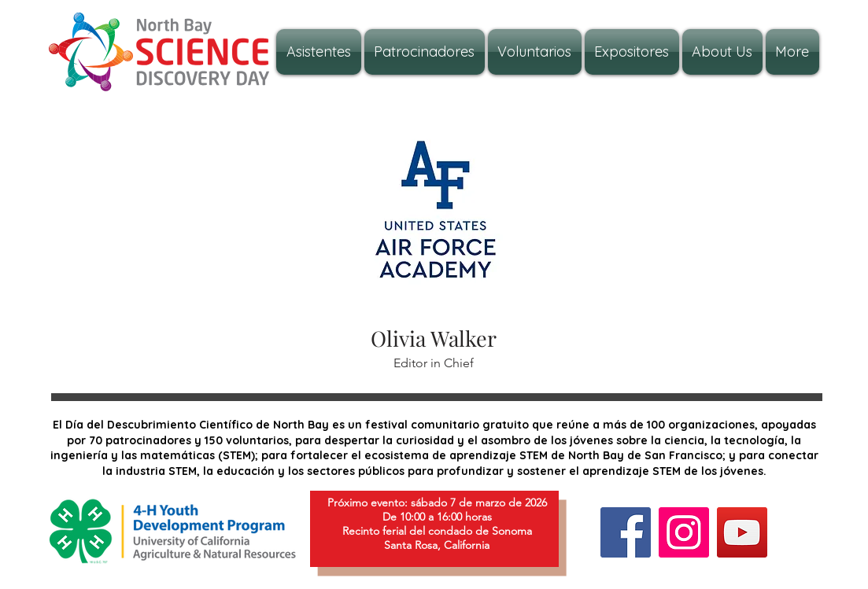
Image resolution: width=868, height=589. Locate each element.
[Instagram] (684, 532)
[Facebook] (626, 532)
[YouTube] (742, 532)
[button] (722, 52)
